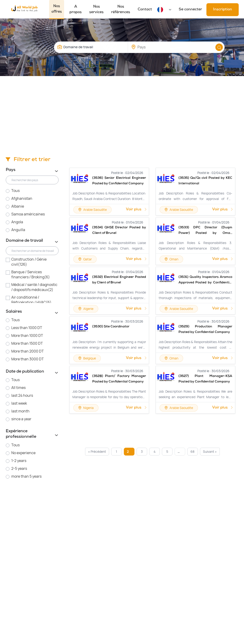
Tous (15, 191)
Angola (17, 222)
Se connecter (190, 10)
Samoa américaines (28, 214)
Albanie (18, 206)
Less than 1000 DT (27, 328)
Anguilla (18, 230)
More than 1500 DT (27, 343)
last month (20, 411)
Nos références (121, 10)
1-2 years (19, 461)
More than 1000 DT (27, 336)
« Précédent (97, 451)
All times (18, 388)
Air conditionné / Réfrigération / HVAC (31, 300)
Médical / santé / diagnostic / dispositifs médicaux (34, 287)
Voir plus (136, 210)
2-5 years (19, 469)
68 (192, 451)
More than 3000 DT (28, 359)
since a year (21, 419)
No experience (23, 453)
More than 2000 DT (28, 351)
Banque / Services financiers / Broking (31, 275)
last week (19, 403)
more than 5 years (26, 476)
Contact (145, 10)
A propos (76, 10)
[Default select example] (169, 10)
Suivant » (210, 451)
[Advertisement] (122, 111)
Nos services (96, 10)
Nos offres (57, 9)
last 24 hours (22, 396)
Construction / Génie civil (29, 262)
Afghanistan (22, 198)
